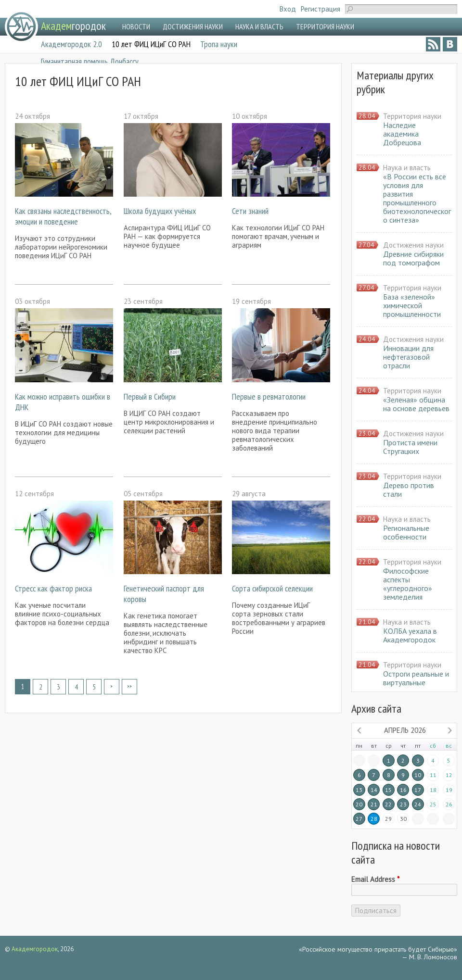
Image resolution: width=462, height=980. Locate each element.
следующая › (112, 687)
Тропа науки (219, 44)
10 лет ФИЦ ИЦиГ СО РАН (151, 44)
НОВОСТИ (136, 26)
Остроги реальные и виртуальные (416, 678)
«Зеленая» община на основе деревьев (416, 404)
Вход (288, 9)
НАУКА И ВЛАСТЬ (259, 26)
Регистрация (321, 9)
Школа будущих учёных (160, 211)
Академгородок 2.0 (71, 44)
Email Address (375, 879)
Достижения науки (413, 245)
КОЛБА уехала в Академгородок (410, 635)
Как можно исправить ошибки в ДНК (63, 402)
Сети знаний (250, 211)
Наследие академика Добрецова (402, 134)
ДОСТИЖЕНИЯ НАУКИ (193, 26)
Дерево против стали (409, 490)
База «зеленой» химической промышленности (412, 305)
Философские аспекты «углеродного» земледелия (408, 584)
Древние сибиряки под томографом (413, 258)
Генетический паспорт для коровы (164, 594)
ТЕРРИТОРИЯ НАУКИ (325, 26)
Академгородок (35, 949)
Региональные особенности (406, 532)
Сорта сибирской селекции (272, 588)
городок (73, 26)
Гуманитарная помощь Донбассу (90, 61)
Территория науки (412, 116)
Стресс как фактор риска (53, 588)
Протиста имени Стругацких (410, 447)
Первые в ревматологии (269, 396)
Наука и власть (407, 168)
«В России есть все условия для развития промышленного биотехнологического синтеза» (417, 198)
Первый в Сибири (150, 396)
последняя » (129, 687)
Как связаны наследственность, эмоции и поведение (63, 216)
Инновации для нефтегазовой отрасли (408, 357)
